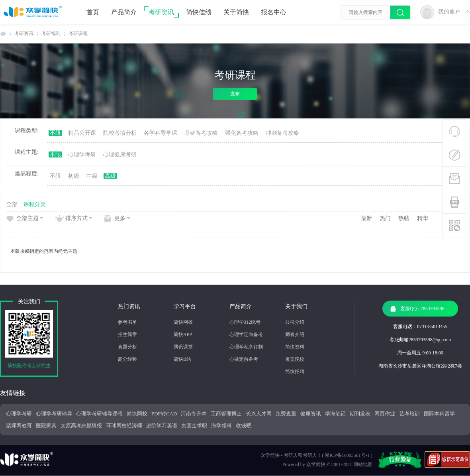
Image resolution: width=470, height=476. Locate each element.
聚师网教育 (19, 426)
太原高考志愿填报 (81, 426)
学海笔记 (335, 414)
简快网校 (183, 322)
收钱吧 (244, 426)
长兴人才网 (259, 414)
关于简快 (236, 12)
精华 (423, 218)
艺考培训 (409, 414)
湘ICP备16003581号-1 (347, 455)
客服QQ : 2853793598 (417, 309)
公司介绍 (295, 322)
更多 (120, 218)
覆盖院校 (295, 359)
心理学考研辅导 (54, 414)
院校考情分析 (120, 133)
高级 (110, 176)
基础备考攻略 (201, 133)
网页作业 (385, 414)
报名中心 (274, 12)
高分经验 (127, 359)
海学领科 (221, 426)
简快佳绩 (199, 12)
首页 (93, 12)
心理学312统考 (245, 322)
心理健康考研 (120, 154)
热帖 (404, 218)
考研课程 (78, 33)
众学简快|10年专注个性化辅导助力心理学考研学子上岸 (3, 34)
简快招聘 (295, 372)
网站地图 (363, 464)
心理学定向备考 (246, 334)
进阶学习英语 (162, 426)
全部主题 (27, 218)
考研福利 (51, 33)
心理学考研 (82, 154)
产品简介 (124, 12)
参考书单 (127, 322)
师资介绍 (295, 334)
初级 (74, 176)
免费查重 (286, 414)
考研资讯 (161, 12)
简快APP (183, 334)
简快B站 (182, 359)
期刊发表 (360, 414)
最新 (366, 218)
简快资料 (295, 347)
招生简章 (127, 334)
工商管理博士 (226, 414)
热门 (385, 218)
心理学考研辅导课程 (99, 414)
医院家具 (46, 426)
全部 (12, 204)
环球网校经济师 (124, 426)
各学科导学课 (161, 133)
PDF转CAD (164, 414)
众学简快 (316, 464)
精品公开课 (82, 133)
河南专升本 (194, 414)
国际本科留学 (439, 414)
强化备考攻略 (242, 133)
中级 (92, 176)
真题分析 (127, 347)
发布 (235, 94)
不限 (55, 133)
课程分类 (35, 204)
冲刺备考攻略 (282, 133)
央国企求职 (194, 426)
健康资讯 (311, 414)
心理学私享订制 (246, 347)
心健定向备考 (244, 359)
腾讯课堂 (183, 347)
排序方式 (76, 218)
